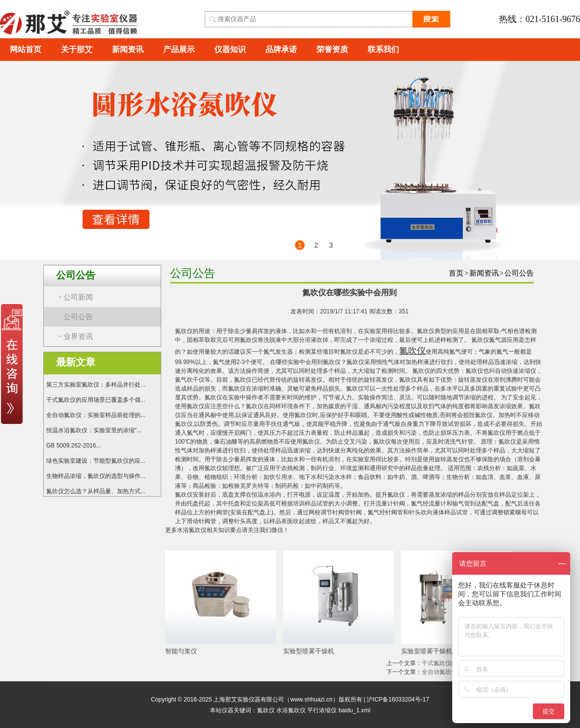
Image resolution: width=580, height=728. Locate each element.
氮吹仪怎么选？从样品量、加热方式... (96, 491)
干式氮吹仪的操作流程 (451, 663)
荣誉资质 (332, 49)
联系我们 (383, 49)
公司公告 (78, 317)
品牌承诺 (281, 49)
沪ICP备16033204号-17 (398, 700)
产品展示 (179, 49)
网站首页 (26, 49)
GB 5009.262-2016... (73, 446)
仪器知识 (230, 49)
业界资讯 (78, 336)
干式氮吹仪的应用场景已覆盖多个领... (96, 400)
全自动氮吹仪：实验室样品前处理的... (96, 415)
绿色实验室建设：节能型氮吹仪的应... (96, 461)
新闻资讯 (128, 49)
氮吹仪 (266, 710)
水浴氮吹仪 (192, 530)
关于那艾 (77, 49)
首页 (456, 273)
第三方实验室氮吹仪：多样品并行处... (96, 385)
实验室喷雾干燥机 (427, 651)
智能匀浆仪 (181, 651)
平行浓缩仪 (322, 710)
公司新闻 (78, 297)
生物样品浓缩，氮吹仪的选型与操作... (96, 476)
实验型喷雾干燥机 (309, 651)
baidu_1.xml (355, 710)
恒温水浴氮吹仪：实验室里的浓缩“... (94, 430)
